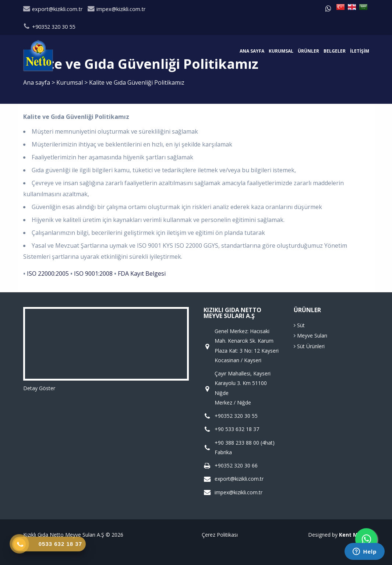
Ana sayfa (252, 51)
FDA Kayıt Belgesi (142, 273)
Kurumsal (281, 51)
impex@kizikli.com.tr (116, 9)
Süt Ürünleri (309, 346)
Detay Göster (39, 388)
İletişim (360, 51)
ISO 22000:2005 (48, 273)
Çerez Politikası (220, 535)
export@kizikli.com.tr (53, 9)
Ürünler (308, 51)
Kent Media (354, 535)
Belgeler (335, 51)
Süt (299, 325)
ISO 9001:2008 (93, 273)
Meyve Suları (310, 336)
